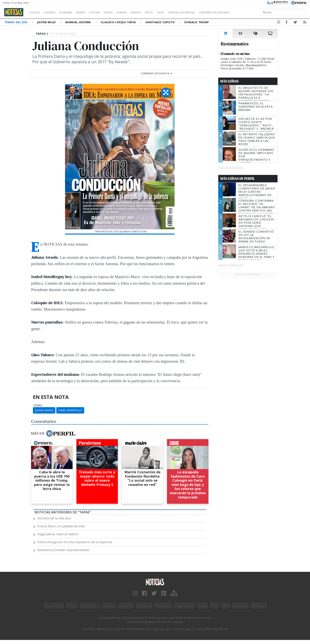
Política (36, 12)
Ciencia (122, 12)
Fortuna (109, 606)
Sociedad (54, 12)
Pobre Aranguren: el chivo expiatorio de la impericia (75, 542)
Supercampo (185, 606)
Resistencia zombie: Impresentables (63, 550)
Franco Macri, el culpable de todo (61, 526)
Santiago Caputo (161, 22)
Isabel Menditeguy (70, 410)
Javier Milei (47, 22)
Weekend (144, 606)
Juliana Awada (44, 410)
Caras (72, 606)
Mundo (90, 12)
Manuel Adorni (79, 22)
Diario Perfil (54, 606)
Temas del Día (16, 22)
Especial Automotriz (207, 12)
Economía (72, 12)
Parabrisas (163, 606)
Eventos (154, 12)
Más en (53, 433)
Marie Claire (90, 606)
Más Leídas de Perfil (237, 179)
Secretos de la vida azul (54, 518)
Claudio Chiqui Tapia (119, 22)
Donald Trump (197, 22)
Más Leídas (229, 81)
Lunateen (240, 606)
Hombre (126, 606)
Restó (169, 12)
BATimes (259, 606)
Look (203, 606)
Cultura (106, 12)
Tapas (182, 12)
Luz (215, 606)
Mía (226, 606)
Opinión (137, 12)
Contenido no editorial (247, 12)
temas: (38, 405)
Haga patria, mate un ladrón (58, 534)
